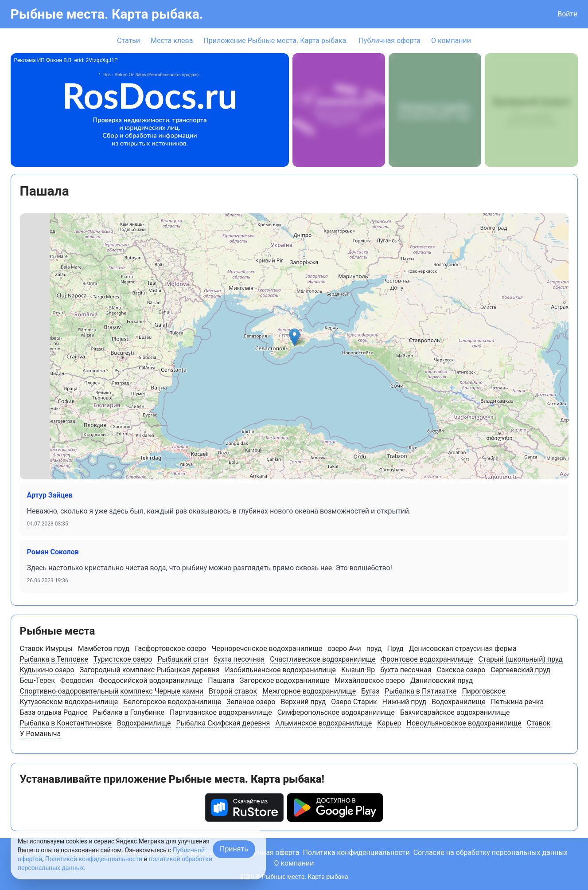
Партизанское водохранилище (221, 712)
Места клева (172, 41)
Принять (234, 849)
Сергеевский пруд (520, 670)
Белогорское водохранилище (172, 702)
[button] (294, 337)
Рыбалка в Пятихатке (421, 691)
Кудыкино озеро (47, 670)
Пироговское (483, 691)
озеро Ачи (344, 649)
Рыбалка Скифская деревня (223, 723)
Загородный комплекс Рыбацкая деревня (150, 670)
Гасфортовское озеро (170, 649)
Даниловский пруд (442, 680)
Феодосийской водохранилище (150, 680)
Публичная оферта (389, 41)
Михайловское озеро (370, 680)
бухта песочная (239, 659)
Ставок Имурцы (46, 649)
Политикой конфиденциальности (94, 859)
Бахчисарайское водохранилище (455, 712)
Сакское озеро (461, 670)
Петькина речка (518, 702)
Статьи (129, 41)
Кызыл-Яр (358, 670)
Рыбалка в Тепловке (54, 659)
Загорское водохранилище (284, 680)
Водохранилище (459, 702)
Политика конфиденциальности (356, 853)
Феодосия (77, 680)
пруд (374, 649)
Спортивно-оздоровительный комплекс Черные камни (112, 691)
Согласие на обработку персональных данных (491, 853)
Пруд (395, 649)
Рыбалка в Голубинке (129, 712)
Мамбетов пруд (104, 649)
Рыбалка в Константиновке (66, 723)
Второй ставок (233, 691)
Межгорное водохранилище (309, 691)
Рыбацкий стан (183, 659)
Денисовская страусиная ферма (463, 649)
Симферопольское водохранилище (336, 712)
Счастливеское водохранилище (323, 659)
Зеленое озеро (251, 702)
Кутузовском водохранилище (69, 702)
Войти (567, 14)
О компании (451, 41)
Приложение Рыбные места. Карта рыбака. (276, 41)
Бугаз (370, 691)
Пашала (221, 680)
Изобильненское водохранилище (280, 670)
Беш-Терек (37, 680)
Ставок (539, 723)
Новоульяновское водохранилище (464, 723)
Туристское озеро (123, 659)
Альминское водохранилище (323, 723)
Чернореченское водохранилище (267, 649)
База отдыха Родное (54, 712)
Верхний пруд (303, 702)
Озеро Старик (354, 702)
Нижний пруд (405, 702)
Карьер (389, 723)
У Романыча (41, 734)
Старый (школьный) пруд (520, 659)
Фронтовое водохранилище (427, 659)
